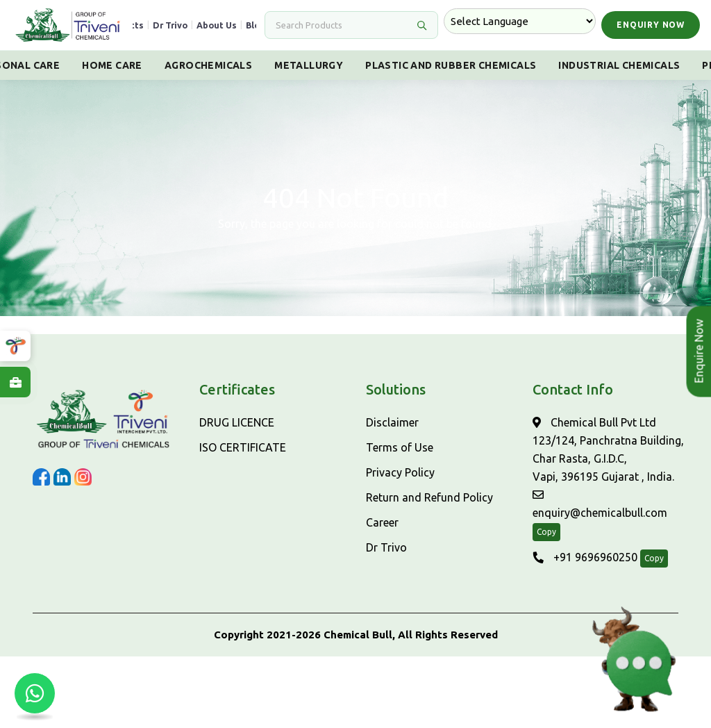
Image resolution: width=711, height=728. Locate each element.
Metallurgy (309, 65)
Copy (546, 532)
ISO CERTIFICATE (243, 447)
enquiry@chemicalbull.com (600, 504)
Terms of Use (400, 447)
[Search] (343, 25)
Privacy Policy (400, 472)
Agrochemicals (208, 65)
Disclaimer (392, 422)
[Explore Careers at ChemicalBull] (15, 382)
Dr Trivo (170, 25)
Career (382, 522)
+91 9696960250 (585, 557)
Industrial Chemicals (619, 65)
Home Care (112, 65)
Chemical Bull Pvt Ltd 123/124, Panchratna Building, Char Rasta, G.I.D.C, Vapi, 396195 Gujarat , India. (608, 449)
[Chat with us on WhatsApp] (35, 693)
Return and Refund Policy (429, 497)
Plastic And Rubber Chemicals (451, 65)
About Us (217, 25)
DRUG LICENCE (237, 422)
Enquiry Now (651, 25)
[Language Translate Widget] (520, 21)
